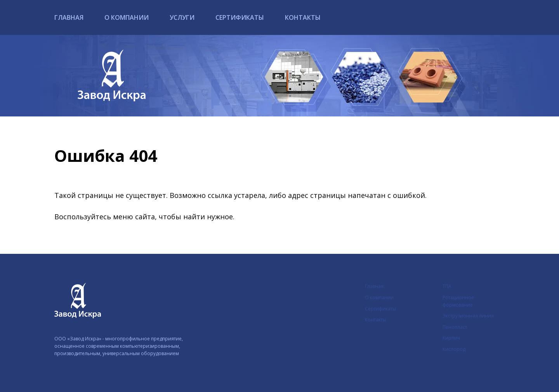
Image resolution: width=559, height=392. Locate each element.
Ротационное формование (458, 301)
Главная (69, 17)
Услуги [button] (182, 17)
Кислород (454, 349)
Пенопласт (455, 327)
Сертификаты (240, 17)
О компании (127, 17)
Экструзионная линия (468, 316)
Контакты (303, 17)
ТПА (447, 286)
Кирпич (451, 338)
